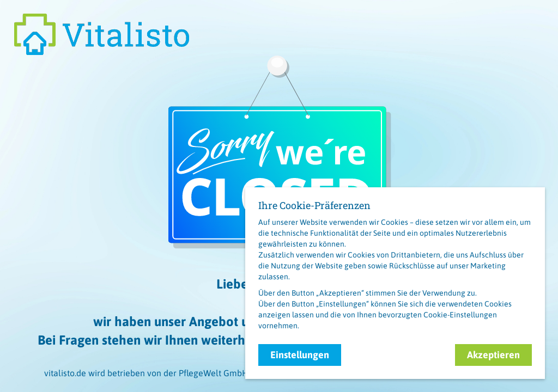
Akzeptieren (493, 355)
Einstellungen (300, 355)
